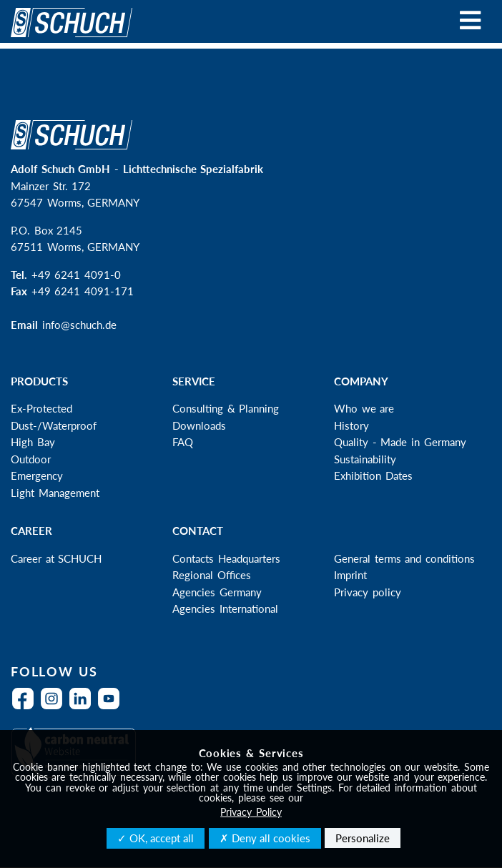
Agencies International (225, 608)
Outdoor (31, 459)
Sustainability (365, 459)
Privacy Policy (251, 812)
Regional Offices (212, 575)
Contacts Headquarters (226, 558)
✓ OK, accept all (156, 838)
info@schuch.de (79, 325)
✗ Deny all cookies (265, 838)
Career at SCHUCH (56, 558)
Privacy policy (368, 592)
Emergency (37, 475)
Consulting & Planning (226, 408)
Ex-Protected (41, 408)
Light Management (55, 493)
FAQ (183, 442)
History (351, 425)
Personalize (363, 838)
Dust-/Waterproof (54, 425)
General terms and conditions (404, 558)
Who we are (364, 408)
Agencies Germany (217, 592)
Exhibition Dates (373, 475)
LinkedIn (84, 707)
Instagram (55, 707)
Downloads (199, 425)
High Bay (33, 442)
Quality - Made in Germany (400, 442)
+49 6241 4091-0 (76, 275)
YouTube (112, 707)
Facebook (26, 707)
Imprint (350, 575)
